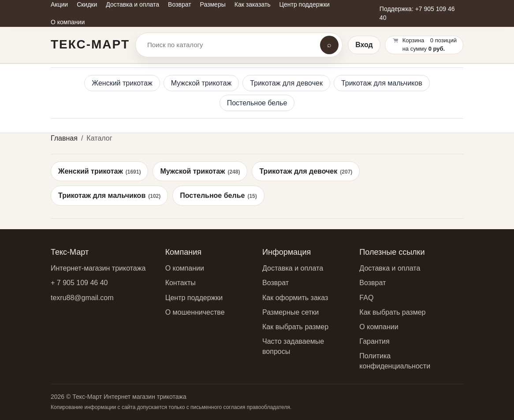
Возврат (276, 283)
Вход (364, 45)
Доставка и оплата (293, 268)
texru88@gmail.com (82, 298)
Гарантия (374, 341)
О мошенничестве (195, 312)
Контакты (181, 283)
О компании (185, 268)
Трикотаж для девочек (286, 83)
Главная (64, 138)
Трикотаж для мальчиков (382, 83)
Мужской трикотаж (201, 83)
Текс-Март (90, 44)
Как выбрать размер (295, 327)
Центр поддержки (194, 298)
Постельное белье (257, 103)
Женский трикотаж (122, 83)
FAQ (366, 298)
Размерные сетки (291, 312)
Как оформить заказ (295, 298)
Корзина (413, 40)
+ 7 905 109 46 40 (79, 283)
